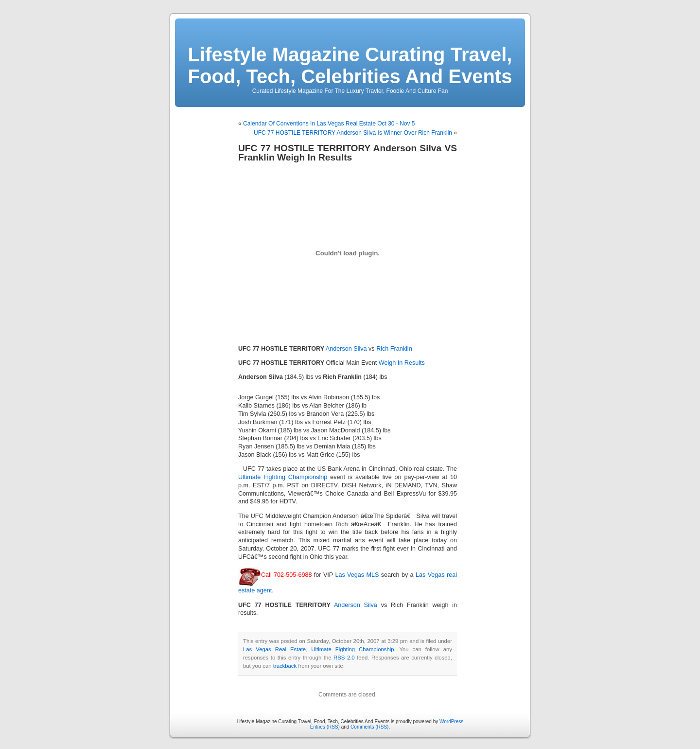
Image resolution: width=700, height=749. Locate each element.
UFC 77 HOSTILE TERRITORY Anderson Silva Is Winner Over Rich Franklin (353, 133)
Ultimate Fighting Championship (283, 477)
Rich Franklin (394, 349)
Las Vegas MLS (357, 575)
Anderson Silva (346, 349)
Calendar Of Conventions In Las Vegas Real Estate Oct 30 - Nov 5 (329, 124)
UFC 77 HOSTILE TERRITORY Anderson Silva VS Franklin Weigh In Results (348, 153)
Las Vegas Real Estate (274, 649)
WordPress (451, 722)
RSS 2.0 (344, 658)
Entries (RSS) (325, 727)
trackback (285, 666)
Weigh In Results (402, 363)
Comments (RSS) (369, 727)
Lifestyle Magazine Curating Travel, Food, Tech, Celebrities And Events (350, 65)
